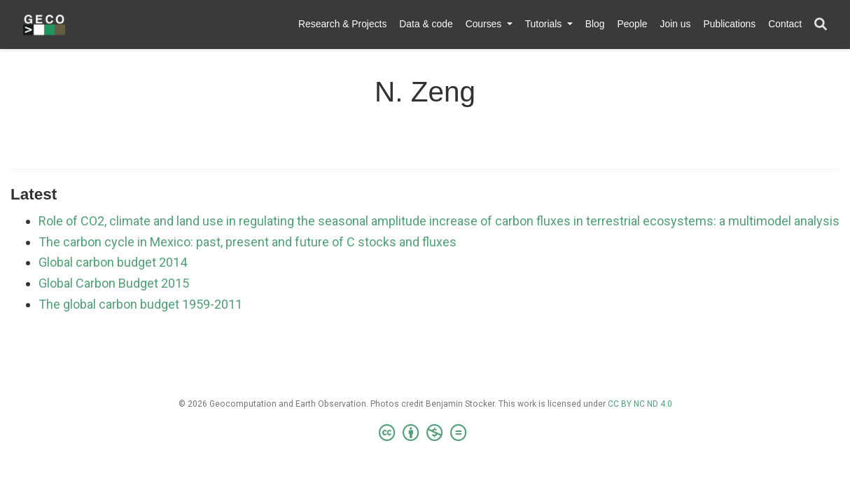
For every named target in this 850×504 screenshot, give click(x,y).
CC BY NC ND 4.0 (640, 404)
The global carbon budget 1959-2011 (140, 304)
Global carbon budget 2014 (113, 262)
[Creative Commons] (425, 433)
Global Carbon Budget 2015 (114, 283)
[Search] (821, 25)
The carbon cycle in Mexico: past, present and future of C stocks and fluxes (248, 242)
